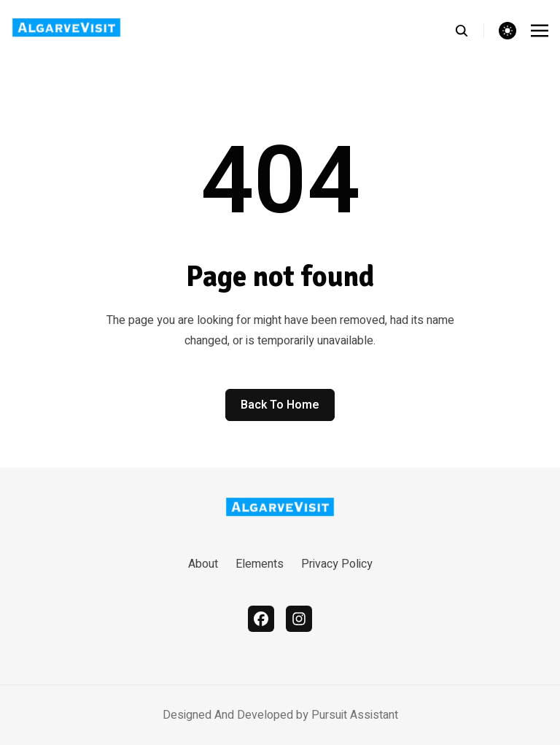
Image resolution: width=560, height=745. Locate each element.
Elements (260, 564)
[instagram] (299, 619)
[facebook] (261, 619)
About (203, 564)
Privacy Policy (337, 564)
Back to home (280, 405)
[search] (469, 31)
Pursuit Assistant (355, 715)
